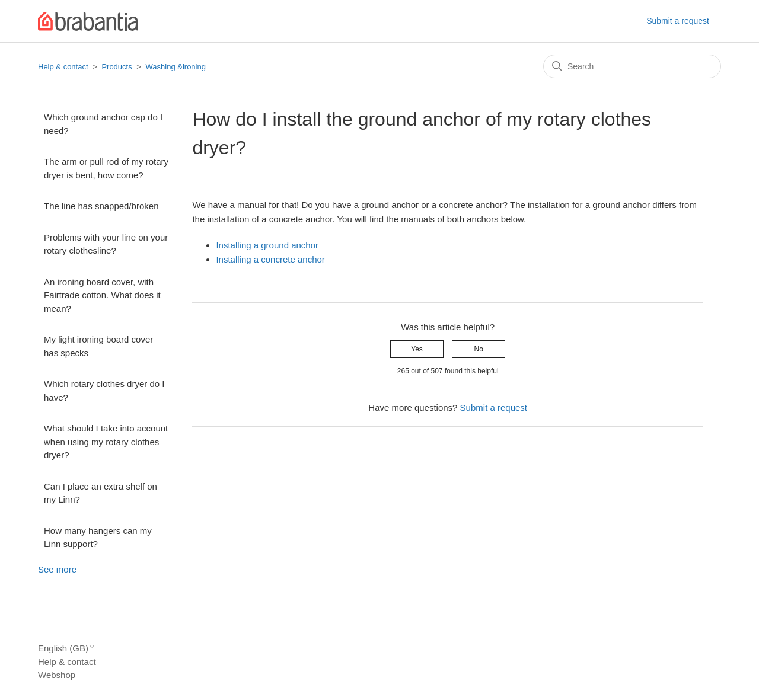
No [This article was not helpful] (479, 349)
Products (117, 67)
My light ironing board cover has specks (98, 346)
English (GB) (67, 648)
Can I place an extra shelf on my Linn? (101, 493)
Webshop (57, 675)
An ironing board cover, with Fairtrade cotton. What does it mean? (102, 295)
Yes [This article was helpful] (417, 349)
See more (57, 569)
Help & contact (63, 67)
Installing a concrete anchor (270, 259)
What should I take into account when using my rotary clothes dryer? (106, 442)
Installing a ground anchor (267, 245)
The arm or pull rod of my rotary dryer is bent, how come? (106, 168)
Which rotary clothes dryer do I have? (104, 391)
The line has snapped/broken (101, 206)
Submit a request (678, 21)
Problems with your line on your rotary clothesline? (106, 244)
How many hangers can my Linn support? (98, 538)
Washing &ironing (176, 67)
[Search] (632, 66)
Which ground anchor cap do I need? (103, 124)
